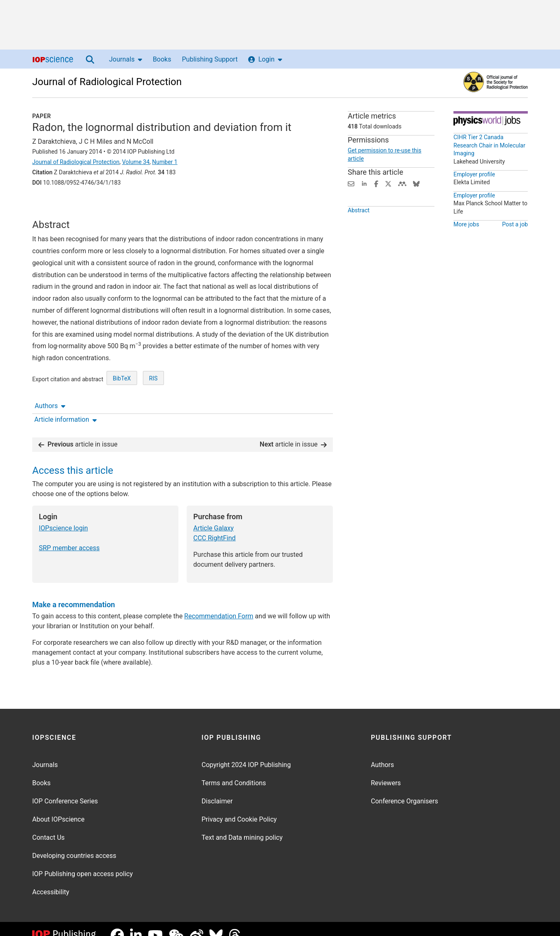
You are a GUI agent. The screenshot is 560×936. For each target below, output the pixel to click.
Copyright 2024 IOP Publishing (246, 752)
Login (265, 59)
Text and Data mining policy (242, 825)
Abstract (359, 223)
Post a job (515, 224)
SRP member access (69, 536)
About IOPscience (58, 807)
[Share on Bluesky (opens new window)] (416, 183)
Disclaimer (217, 789)
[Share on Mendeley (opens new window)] (402, 183)
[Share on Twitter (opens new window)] (388, 183)
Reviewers (386, 771)
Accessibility (51, 880)
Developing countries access (74, 843)
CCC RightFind (215, 526)
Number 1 (165, 162)
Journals (126, 59)
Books (162, 59)
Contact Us (49, 825)
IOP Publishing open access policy (83, 861)
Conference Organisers (405, 789)
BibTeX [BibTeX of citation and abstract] (122, 403)
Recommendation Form (219, 604)
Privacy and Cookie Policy (239, 807)
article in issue (78, 432)
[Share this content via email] (351, 183)
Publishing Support (210, 59)
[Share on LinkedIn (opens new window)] (364, 183)
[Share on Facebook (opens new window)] (376, 183)
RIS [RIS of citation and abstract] (153, 403)
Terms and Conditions (234, 771)
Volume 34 (136, 162)
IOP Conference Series (65, 789)
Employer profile (474, 174)
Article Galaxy (214, 516)
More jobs (466, 224)
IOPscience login (63, 516)
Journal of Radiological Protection (107, 82)
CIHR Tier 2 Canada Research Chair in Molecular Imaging (489, 145)
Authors (50, 205)
